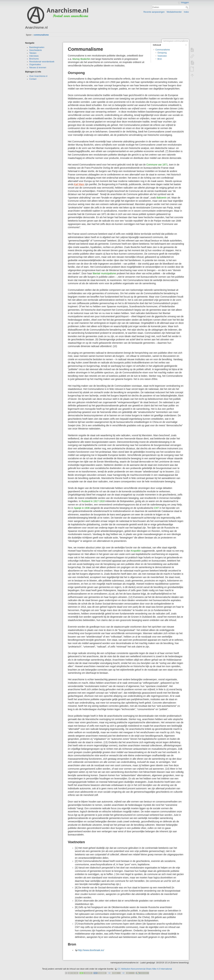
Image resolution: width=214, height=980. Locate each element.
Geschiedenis (36, 50)
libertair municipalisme (104, 273)
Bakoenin (162, 198)
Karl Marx (79, 184)
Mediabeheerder (174, 12)
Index (186, 12)
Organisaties (35, 65)
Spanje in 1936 (82, 508)
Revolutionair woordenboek (42, 62)
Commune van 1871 (157, 165)
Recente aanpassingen (154, 12)
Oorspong (162, 53)
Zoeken (187, 7)
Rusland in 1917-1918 (93, 501)
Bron (160, 59)
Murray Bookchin (81, 59)
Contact (33, 79)
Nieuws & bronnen (38, 68)
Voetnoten (162, 56)
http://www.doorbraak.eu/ (91, 950)
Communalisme (163, 50)
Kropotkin (136, 551)
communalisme (41, 35)
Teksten (33, 53)
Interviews (34, 56)
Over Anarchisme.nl (38, 76)
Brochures (34, 59)
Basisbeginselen (37, 47)
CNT (157, 508)
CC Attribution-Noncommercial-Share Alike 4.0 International (145, 969)
